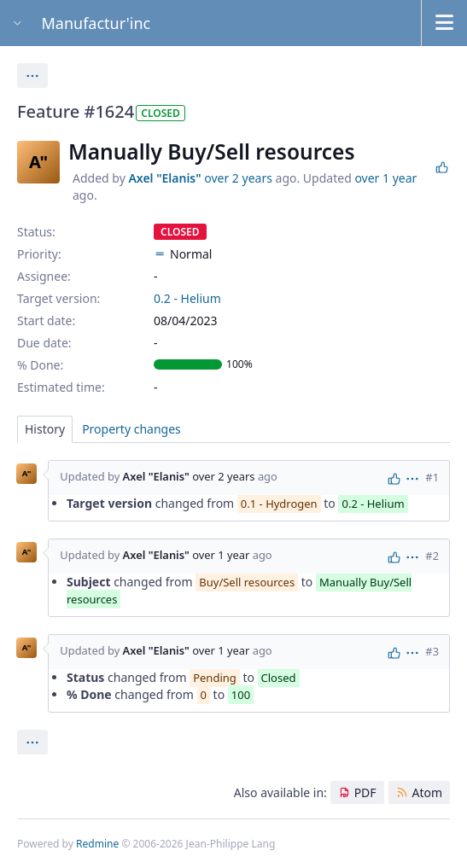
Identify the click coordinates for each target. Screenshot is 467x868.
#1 (432, 477)
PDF (365, 792)
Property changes (131, 429)
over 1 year (385, 178)
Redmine (97, 844)
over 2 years (238, 178)
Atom (427, 792)
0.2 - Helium (187, 298)
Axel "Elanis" (164, 178)
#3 (432, 651)
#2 (432, 556)
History (45, 429)
